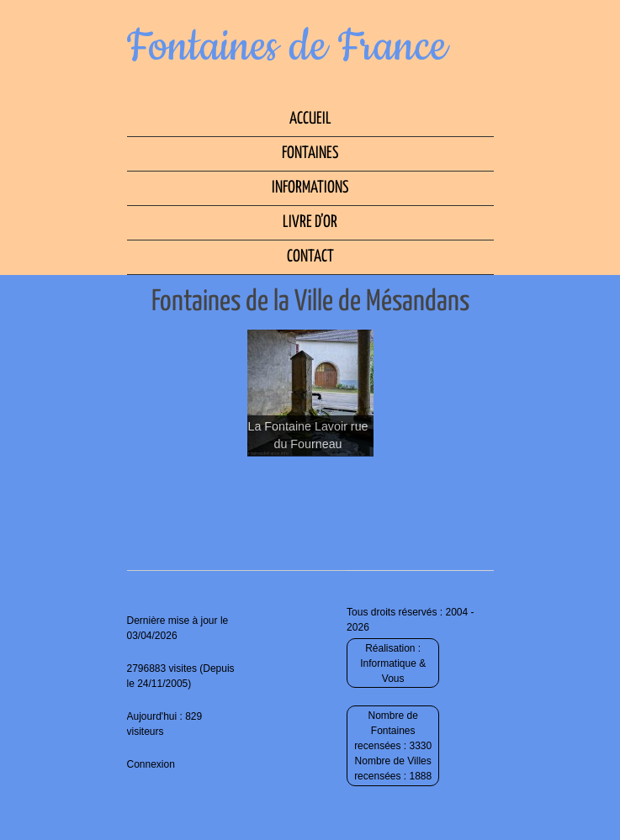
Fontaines (310, 153)
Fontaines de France (287, 47)
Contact (310, 257)
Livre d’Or (310, 222)
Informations (310, 188)
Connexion (151, 764)
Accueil (310, 119)
